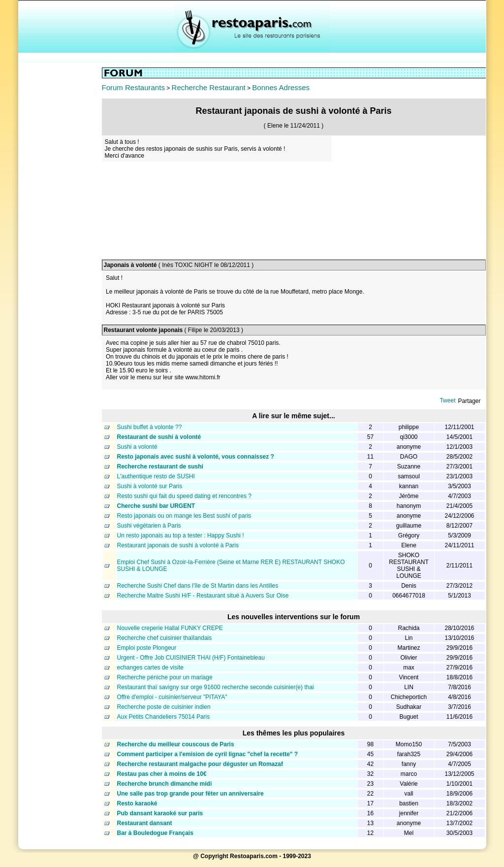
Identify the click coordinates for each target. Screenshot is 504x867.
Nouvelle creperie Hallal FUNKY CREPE (170, 628)
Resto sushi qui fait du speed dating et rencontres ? (185, 496)
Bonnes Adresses (281, 87)
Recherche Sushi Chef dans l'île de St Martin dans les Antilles (198, 586)
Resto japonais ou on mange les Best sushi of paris (184, 516)
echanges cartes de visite (150, 667)
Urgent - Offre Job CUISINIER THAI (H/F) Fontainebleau (191, 658)
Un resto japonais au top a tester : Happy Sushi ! (181, 535)
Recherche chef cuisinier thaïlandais (165, 638)
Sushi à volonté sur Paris (150, 486)
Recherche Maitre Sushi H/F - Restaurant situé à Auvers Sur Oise (203, 596)
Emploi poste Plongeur (147, 648)
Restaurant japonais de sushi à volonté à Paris (178, 545)
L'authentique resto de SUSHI (156, 476)
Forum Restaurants (133, 87)
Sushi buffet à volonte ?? (150, 427)
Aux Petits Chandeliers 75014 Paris (164, 717)
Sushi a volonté (137, 447)
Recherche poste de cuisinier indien (164, 707)
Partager (469, 401)
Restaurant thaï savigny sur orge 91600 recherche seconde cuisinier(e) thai (216, 687)
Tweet (447, 400)
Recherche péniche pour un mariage (165, 677)
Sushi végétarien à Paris (149, 526)
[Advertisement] (60, 215)
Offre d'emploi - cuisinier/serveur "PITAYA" (172, 697)
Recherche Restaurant (209, 87)
